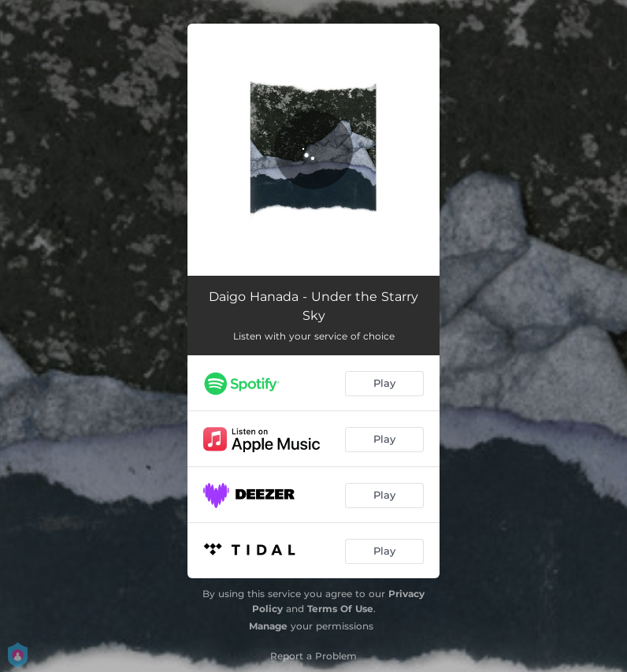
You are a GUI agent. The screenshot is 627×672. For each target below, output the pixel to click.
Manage (268, 626)
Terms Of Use (340, 609)
